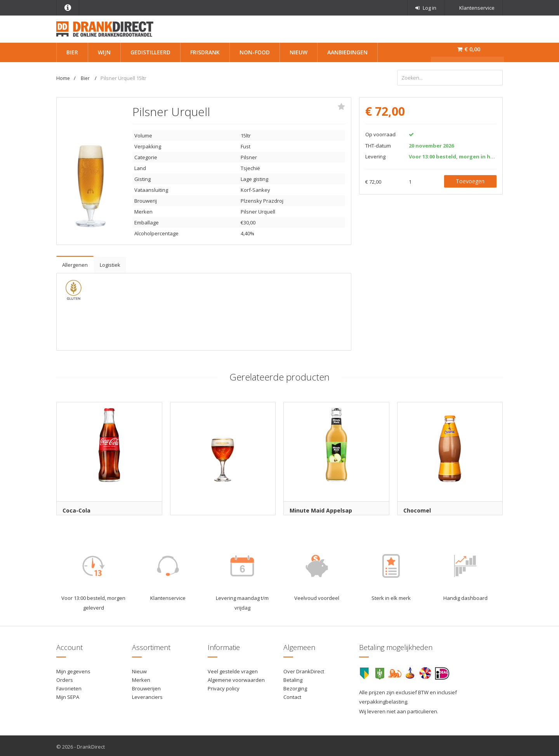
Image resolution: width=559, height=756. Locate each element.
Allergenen (75, 263)
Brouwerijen (146, 686)
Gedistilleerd (150, 52)
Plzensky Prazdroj (262, 199)
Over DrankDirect (304, 669)
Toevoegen (470, 179)
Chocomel (417, 508)
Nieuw (299, 52)
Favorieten (69, 686)
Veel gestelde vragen (233, 669)
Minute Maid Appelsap (321, 508)
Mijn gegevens (73, 669)
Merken (141, 678)
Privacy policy (224, 686)
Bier (72, 52)
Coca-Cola (76, 508)
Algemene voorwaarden (236, 678)
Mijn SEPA (68, 695)
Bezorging (295, 686)
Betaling (293, 678)
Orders (65, 678)
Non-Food (255, 52)
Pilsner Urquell (258, 210)
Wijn (104, 52)
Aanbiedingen (347, 52)
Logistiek (110, 263)
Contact (292, 695)
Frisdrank (205, 52)
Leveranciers (147, 695)
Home (63, 78)
